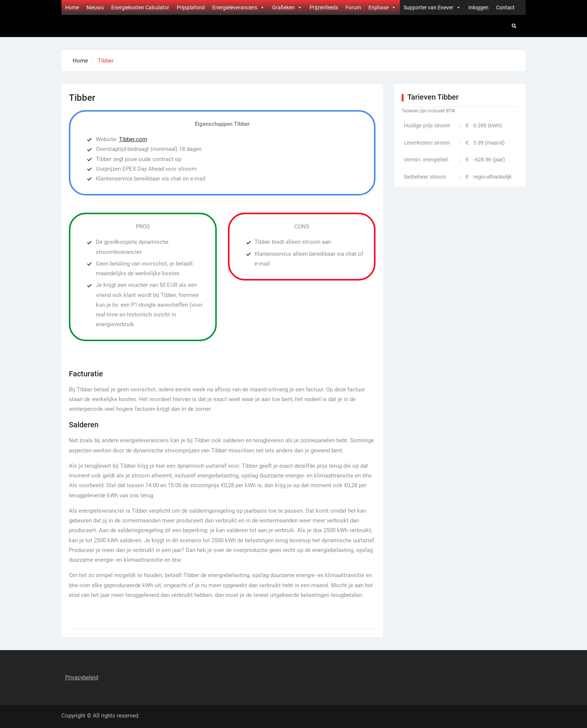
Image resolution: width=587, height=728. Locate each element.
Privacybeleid (82, 677)
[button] (262, 7)
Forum (353, 7)
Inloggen (478, 7)
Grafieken (287, 7)
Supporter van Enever (432, 7)
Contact (505, 7)
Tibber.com (133, 139)
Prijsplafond (191, 7)
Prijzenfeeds (324, 7)
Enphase (382, 7)
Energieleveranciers (238, 7)
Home (72, 7)
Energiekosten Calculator (140, 7)
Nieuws (95, 7)
